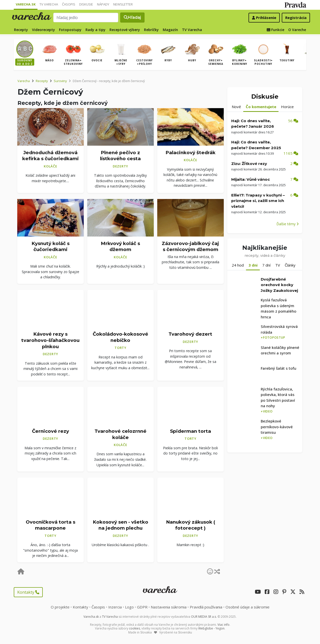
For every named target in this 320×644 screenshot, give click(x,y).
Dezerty (120, 166)
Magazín (170, 30)
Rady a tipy (95, 30)
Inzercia (115, 607)
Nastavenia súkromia (169, 607)
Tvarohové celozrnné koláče (120, 434)
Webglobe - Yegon (211, 628)
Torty (120, 348)
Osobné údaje (247, 607)
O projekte (60, 607)
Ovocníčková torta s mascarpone (50, 525)
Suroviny (60, 81)
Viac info (223, 625)
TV (278, 265)
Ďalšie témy (288, 224)
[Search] (86, 18)
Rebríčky (151, 30)
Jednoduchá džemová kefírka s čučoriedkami (50, 156)
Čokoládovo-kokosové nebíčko (120, 337)
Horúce (287, 107)
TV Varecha (49, 4)
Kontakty (28, 592)
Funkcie (275, 30)
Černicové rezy (50, 431)
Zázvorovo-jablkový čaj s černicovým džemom (190, 247)
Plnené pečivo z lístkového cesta (120, 156)
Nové (236, 107)
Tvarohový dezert (190, 334)
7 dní (266, 265)
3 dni (253, 265)
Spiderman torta (190, 431)
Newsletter (123, 4)
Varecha (24, 81)
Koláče (50, 166)
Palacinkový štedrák (190, 153)
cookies (134, 628)
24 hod (238, 265)
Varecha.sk (26, 4)
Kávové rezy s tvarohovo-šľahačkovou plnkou (50, 340)
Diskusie (86, 4)
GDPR (142, 607)
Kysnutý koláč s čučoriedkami (50, 247)
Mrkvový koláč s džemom (120, 247)
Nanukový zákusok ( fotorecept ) (190, 525)
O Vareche (297, 30)
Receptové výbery (125, 30)
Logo (129, 607)
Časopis (69, 4)
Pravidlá (206, 607)
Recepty (21, 30)
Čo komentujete (261, 107)
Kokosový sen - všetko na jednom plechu (120, 525)
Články (290, 265)
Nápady (103, 4)
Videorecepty (43, 30)
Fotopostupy (70, 30)
